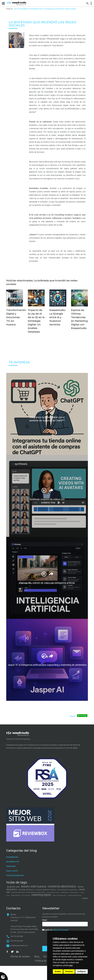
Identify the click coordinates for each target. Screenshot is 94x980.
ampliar (85, 898)
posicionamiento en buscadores (67, 890)
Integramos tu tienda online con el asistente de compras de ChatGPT (47, 419)
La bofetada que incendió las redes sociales (59, 9)
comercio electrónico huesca (46, 890)
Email (45, 920)
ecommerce (64, 892)
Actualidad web (35, 9)
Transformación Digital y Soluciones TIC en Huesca (16, 317)
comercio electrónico (62, 886)
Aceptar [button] (58, 971)
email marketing (26, 895)
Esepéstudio (11, 866)
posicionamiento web (18, 892)
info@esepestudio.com (19, 946)
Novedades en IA (13, 862)
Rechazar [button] (69, 971)
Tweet (72, 716)
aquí (71, 965)
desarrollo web (13, 887)
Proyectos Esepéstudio (15, 875)
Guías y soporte (12, 871)
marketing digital (41, 895)
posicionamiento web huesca (36, 892)
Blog (37, 956)
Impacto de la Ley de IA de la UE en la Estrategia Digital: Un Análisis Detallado (36, 321)
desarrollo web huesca (26, 890)
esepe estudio (15, 895)
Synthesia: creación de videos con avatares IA (47, 501)
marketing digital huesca (75, 895)
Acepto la (55, 930)
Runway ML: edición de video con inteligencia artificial (47, 583)
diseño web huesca (34, 886)
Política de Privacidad (60, 930)
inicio (16, 9)
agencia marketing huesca (60, 895)
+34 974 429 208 (17, 936)
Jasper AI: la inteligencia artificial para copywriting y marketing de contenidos (47, 665)
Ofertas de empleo (20, 956)
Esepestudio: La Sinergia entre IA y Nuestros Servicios (58, 317)
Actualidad (24, 9)
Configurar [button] (82, 971)
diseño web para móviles (53, 892)
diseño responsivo (74, 892)
